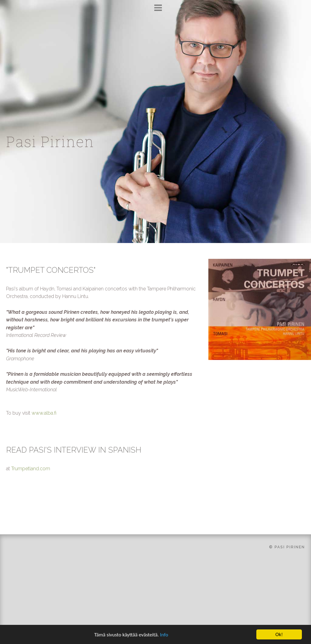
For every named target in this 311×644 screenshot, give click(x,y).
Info (164, 635)
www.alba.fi (44, 413)
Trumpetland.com (31, 469)
